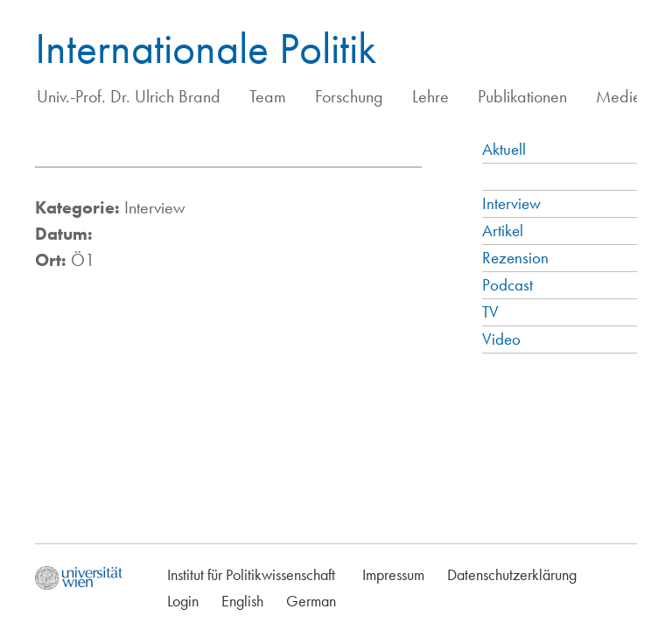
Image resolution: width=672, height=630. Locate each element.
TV (490, 312)
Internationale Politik (206, 48)
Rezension (515, 258)
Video (501, 339)
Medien (623, 96)
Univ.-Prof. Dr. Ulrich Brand (129, 96)
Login (183, 601)
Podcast (507, 285)
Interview (511, 203)
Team (268, 96)
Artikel (503, 231)
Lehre (430, 96)
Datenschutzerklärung (512, 574)
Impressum (393, 574)
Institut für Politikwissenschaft (251, 574)
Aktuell (504, 149)
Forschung (349, 96)
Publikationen (522, 96)
